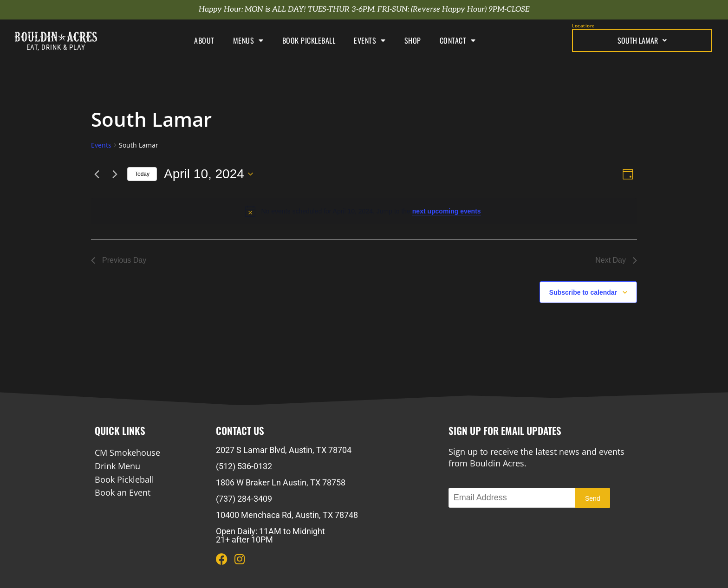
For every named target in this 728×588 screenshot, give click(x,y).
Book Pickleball (309, 40)
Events (370, 40)
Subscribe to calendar (583, 292)
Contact (458, 40)
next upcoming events (447, 211)
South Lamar (642, 40)
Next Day (616, 260)
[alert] (364, 211)
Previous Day (119, 260)
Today (142, 174)
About (204, 40)
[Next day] (115, 174)
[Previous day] (97, 174)
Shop (413, 40)
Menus (248, 40)
